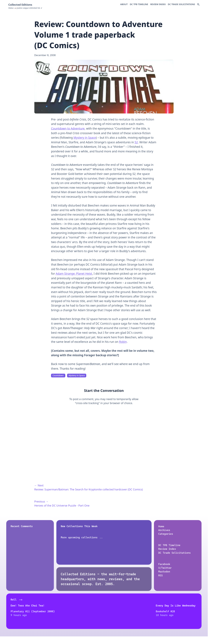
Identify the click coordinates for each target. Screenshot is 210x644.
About (124, 4)
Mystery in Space (85, 138)
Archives (164, 530)
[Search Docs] (198, 5)
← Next (39, 485)
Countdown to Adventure (68, 129)
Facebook (164, 564)
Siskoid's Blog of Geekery (173, 605)
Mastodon (164, 572)
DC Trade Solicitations (181, 4)
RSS (161, 575)
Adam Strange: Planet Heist (74, 274)
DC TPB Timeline (139, 4)
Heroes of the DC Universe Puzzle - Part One (62, 505)
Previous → (41, 501)
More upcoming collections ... (82, 537)
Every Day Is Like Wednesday (79, 605)
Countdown (58, 375)
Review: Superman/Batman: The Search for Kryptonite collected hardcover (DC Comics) (89, 489)
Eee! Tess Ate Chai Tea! (27, 605)
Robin (123, 342)
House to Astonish (119, 605)
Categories (166, 534)
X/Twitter (165, 568)
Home (161, 526)
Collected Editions (20, 5)
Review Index (158, 4)
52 (136, 142)
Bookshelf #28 (68, 611)
